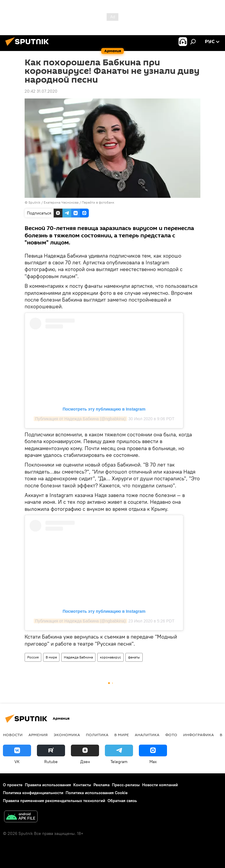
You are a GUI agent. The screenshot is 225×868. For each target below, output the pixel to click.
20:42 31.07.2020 (41, 91)
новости (13, 735)
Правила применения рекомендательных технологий (54, 801)
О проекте (13, 785)
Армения (38, 735)
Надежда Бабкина (78, 657)
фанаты (134, 657)
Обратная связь (122, 801)
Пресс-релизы (126, 785)
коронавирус (110, 657)
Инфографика (198, 735)
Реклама (102, 785)
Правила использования (48, 785)
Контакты (82, 785)
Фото (171, 735)
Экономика (67, 735)
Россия (33, 657)
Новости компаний (160, 785)
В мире (51, 657)
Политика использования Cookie (97, 793)
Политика (97, 735)
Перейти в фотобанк (98, 202)
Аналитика (147, 735)
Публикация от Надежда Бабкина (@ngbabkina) (80, 419)
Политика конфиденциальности (33, 793)
